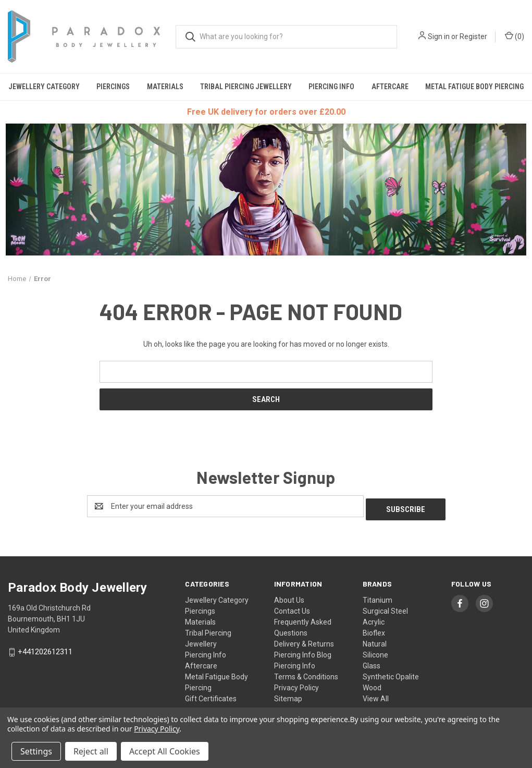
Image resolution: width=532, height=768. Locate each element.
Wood (372, 685)
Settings (36, 751)
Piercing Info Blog (303, 652)
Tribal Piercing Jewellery (246, 87)
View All (376, 696)
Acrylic (374, 619)
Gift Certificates (211, 696)
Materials (165, 87)
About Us (289, 597)
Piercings (113, 87)
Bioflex (374, 630)
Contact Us (292, 608)
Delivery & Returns (304, 641)
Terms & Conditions (306, 674)
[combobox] (286, 37)
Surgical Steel (385, 608)
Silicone (375, 652)
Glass (372, 663)
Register (473, 36)
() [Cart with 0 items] (515, 36)
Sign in (439, 36)
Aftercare (390, 87)
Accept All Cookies (165, 751)
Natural (375, 641)
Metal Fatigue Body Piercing (474, 87)
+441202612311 (45, 649)
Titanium (378, 597)
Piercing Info (331, 87)
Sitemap (288, 696)
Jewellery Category (44, 87)
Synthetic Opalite (391, 674)
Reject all (91, 751)
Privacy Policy (296, 685)
